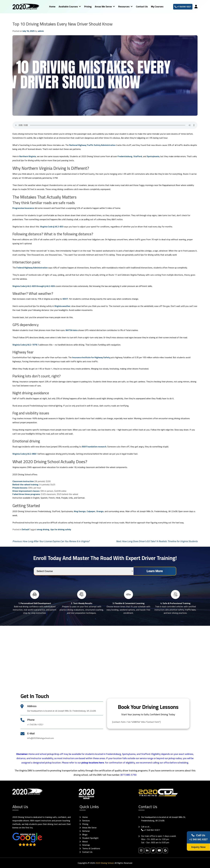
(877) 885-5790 (128, 775)
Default (25, 529)
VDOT (65, 299)
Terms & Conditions (91, 848)
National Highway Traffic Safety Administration (92, 145)
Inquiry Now (197, 847)
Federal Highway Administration (32, 268)
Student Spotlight (90, 838)
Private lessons (20, 488)
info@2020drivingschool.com (41, 738)
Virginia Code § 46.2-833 (52, 227)
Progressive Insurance (23, 208)
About (85, 841)
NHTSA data (72, 330)
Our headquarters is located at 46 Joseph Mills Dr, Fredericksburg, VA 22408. (163, 819)
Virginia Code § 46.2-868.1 (25, 454)
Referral (86, 831)
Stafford (138, 156)
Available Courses (66, 7)
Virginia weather (62, 306)
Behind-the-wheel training (25, 484)
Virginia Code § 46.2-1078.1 (26, 345)
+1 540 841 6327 (181, 7)
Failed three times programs (26, 494)
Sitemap (86, 845)
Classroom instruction (23, 481)
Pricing (86, 7)
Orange (100, 511)
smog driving (43, 529)
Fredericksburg (125, 156)
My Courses (155, 7)
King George (80, 511)
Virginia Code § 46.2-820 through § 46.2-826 (34, 286)
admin (41, 31)
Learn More (155, 571)
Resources (122, 7)
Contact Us (140, 7)
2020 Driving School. (105, 863)
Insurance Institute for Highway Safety (91, 357)
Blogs (85, 834)
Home (50, 7)
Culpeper (91, 511)
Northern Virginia (28, 156)
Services (86, 821)
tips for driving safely (61, 529)
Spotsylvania (153, 156)
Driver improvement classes (26, 491)
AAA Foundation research (94, 447)
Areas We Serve (101, 7)
